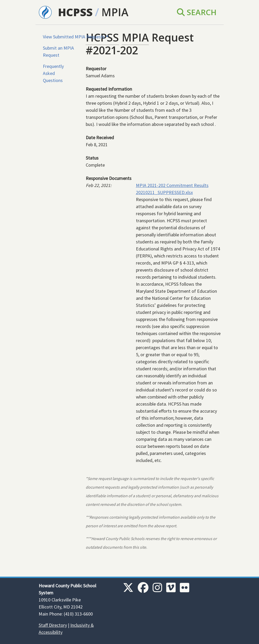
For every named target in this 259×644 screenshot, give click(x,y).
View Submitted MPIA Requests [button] (74, 37)
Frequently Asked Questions (53, 73)
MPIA (115, 12)
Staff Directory (53, 625)
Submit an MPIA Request (58, 51)
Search (197, 12)
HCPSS (75, 12)
